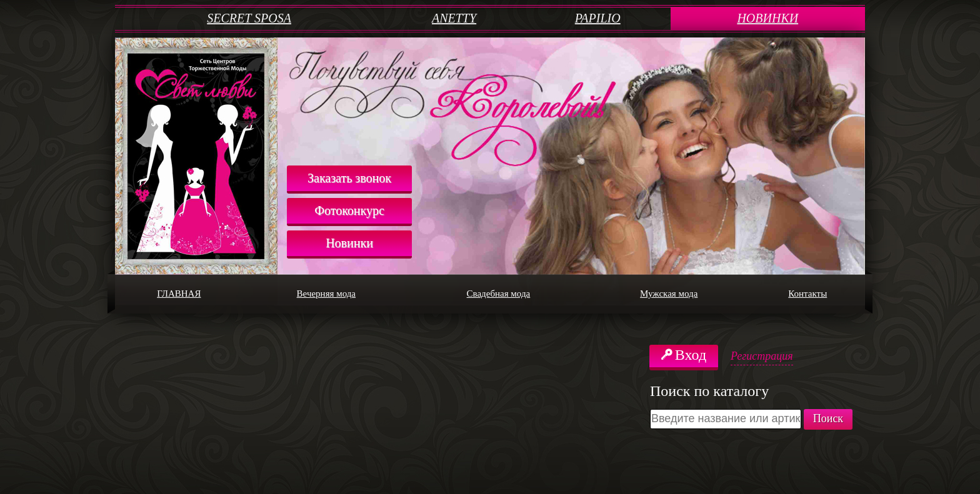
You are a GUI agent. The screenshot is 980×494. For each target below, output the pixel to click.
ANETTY (454, 18)
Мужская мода (694, 294)
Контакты (825, 294)
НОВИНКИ (767, 18)
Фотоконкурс (349, 210)
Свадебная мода (526, 294)
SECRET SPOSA (249, 18)
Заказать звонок (349, 178)
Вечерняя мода (352, 294)
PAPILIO (598, 18)
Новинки (349, 243)
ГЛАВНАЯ (198, 294)
